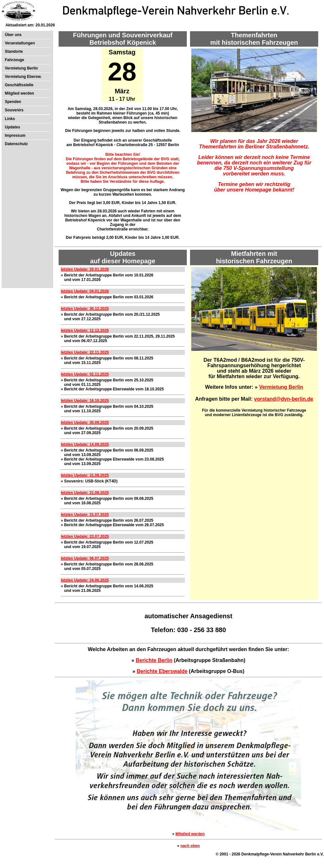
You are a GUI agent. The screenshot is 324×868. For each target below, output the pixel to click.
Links (10, 119)
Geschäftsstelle (19, 85)
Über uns (13, 35)
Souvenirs (14, 110)
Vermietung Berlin (21, 68)
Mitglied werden (19, 93)
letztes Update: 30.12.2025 (85, 309)
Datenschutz (16, 144)
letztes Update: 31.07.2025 (85, 515)
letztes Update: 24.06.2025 (85, 580)
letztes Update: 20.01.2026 (85, 269)
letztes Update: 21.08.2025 (85, 493)
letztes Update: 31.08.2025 (85, 475)
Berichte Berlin (154, 660)
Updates (12, 127)
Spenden (13, 102)
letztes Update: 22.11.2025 (85, 352)
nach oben (190, 846)
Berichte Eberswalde (162, 671)
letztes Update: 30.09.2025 (85, 423)
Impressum (15, 135)
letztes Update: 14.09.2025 (85, 444)
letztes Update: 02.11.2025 (85, 374)
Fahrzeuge (14, 60)
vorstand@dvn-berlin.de (284, 399)
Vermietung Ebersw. (23, 77)
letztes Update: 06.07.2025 (85, 558)
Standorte (14, 51)
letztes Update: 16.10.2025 (85, 401)
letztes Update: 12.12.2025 (85, 331)
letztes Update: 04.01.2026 (85, 291)
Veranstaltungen (20, 43)
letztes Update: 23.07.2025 (85, 537)
